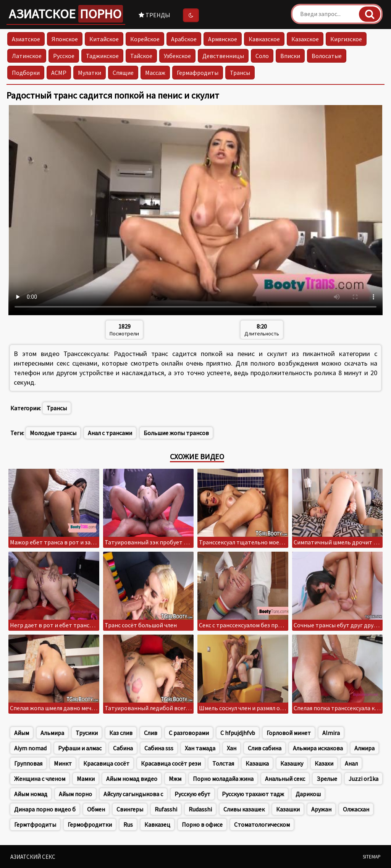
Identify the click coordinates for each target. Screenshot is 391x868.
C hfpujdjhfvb (238, 733)
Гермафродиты (198, 73)
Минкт (63, 763)
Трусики (87, 733)
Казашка (257, 763)
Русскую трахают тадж (253, 794)
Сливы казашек (244, 809)
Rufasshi (166, 809)
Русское (64, 56)
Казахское (305, 39)
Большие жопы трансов (176, 433)
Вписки (290, 56)
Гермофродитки (90, 824)
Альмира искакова (318, 748)
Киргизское (346, 39)
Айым (22, 733)
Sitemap (372, 857)
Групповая (28, 763)
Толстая (223, 763)
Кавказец (157, 824)
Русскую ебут (192, 794)
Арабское (184, 39)
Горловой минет (289, 733)
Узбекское (177, 56)
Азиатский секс (33, 857)
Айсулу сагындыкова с (133, 794)
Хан (232, 748)
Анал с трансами (110, 433)
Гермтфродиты (35, 824)
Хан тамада (200, 748)
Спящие (123, 73)
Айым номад (31, 794)
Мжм (175, 779)
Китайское (104, 39)
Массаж (155, 73)
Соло (262, 56)
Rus (128, 824)
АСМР (59, 73)
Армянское (223, 39)
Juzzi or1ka (364, 779)
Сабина (123, 748)
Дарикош (308, 794)
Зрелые (327, 779)
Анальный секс (285, 779)
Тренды (154, 15)
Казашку (292, 763)
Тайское (141, 56)
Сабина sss (159, 748)
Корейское (145, 39)
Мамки (86, 779)
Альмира (52, 733)
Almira (331, 733)
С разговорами (189, 733)
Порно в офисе (202, 824)
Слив (151, 733)
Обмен (96, 809)
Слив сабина (265, 748)
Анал (351, 763)
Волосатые (327, 56)
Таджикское (102, 56)
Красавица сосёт (106, 763)
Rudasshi (200, 809)
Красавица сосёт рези (171, 763)
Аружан (321, 809)
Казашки (288, 809)
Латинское (27, 56)
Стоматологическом (262, 824)
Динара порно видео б (45, 809)
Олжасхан (356, 809)
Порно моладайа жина (223, 779)
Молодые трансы (53, 433)
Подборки (26, 73)
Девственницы (223, 56)
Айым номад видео (132, 779)
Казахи (324, 763)
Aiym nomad (30, 748)
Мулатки (90, 73)
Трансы (240, 73)
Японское (65, 39)
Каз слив (121, 733)
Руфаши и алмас (80, 748)
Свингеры (130, 809)
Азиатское (66, 14)
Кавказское (264, 39)
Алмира (364, 748)
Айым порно (75, 794)
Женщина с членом (40, 779)
